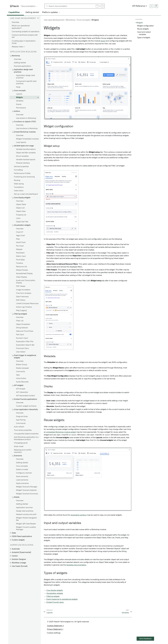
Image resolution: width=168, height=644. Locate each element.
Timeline (19, 263)
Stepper (19, 249)
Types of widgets (144, 38)
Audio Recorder (22, 382)
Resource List (21, 267)
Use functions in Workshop (27, 128)
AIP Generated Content (25, 396)
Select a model (22, 470)
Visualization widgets (55, 593)
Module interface (23, 163)
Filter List (20, 321)
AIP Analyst (21, 389)
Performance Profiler (22, 173)
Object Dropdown (23, 324)
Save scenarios (22, 476)
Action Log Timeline (24, 307)
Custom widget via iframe (26, 406)
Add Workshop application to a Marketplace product (26, 438)
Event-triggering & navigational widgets (62, 599)
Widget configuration (145, 26)
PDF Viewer (21, 286)
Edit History (21, 300)
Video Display (21, 277)
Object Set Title (22, 222)
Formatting (18, 170)
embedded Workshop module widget (61, 432)
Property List (21, 215)
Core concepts (22, 466)
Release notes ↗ (18, 47)
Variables (20, 101)
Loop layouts (21, 142)
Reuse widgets (143, 29)
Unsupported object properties (26, 434)
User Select (21, 352)
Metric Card (21, 256)
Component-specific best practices (26, 82)
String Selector (22, 328)
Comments (21, 372)
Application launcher (24, 508)
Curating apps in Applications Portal (24, 42)
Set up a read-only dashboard (26, 194)
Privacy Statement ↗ (55, 629)
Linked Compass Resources (27, 304)
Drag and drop (22, 416)
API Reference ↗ (140, 6)
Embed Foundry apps (55, 602)
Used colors (19, 191)
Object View (21, 211)
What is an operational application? (21, 27)
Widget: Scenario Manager (27, 487)
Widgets (19, 97)
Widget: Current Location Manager (26, 528)
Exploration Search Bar (25, 345)
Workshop (70, 20)
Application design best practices (25, 77)
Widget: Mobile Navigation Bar (27, 519)
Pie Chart (20, 246)
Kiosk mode (19, 446)
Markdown (20, 253)
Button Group (22, 365)
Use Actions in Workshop (26, 118)
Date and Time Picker (25, 331)
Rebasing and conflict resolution (23, 451)
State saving (19, 184)
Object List (20, 208)
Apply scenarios (22, 483)
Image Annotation (23, 290)
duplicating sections (79, 515)
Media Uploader (22, 368)
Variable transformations (26, 149)
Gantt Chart (21, 242)
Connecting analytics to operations (26, 32)
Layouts (19, 94)
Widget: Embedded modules (27, 139)
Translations (19, 187)
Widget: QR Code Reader (26, 524)
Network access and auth (26, 514)
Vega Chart (20, 236)
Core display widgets (55, 590)
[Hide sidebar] (38, 18)
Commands (21, 423)
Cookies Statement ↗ (55, 626)
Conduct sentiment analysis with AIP (25, 36)
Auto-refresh (19, 427)
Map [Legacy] (21, 310)
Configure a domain (24, 473)
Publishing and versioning (24, 177)
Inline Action (21, 378)
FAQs (18, 87)
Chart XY (20, 232)
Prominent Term (22, 348)
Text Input (20, 335)
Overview (15, 22)
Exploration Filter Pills (25, 342)
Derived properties (21, 167)
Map (18, 239)
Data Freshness (22, 297)
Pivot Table (20, 260)
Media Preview (22, 270)
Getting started (32, 12)
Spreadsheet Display (24, 274)
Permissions (21, 108)
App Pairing (21, 420)
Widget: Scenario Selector (26, 490)
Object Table (21, 204)
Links (18, 218)
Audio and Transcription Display (26, 282)
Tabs (18, 375)
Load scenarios (22, 480)
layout (103, 41)
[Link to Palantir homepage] (15, 6)
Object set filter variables (26, 153)
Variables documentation (76, 565)
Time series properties (23, 430)
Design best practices (25, 511)
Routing (17, 180)
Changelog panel (21, 443)
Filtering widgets (53, 596)
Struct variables (22, 156)
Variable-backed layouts (26, 160)
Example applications (22, 66)
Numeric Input (22, 338)
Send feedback (145, 639)
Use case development (54, 20)
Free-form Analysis (24, 293)
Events (19, 104)
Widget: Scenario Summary (27, 494)
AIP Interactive (22, 392)
